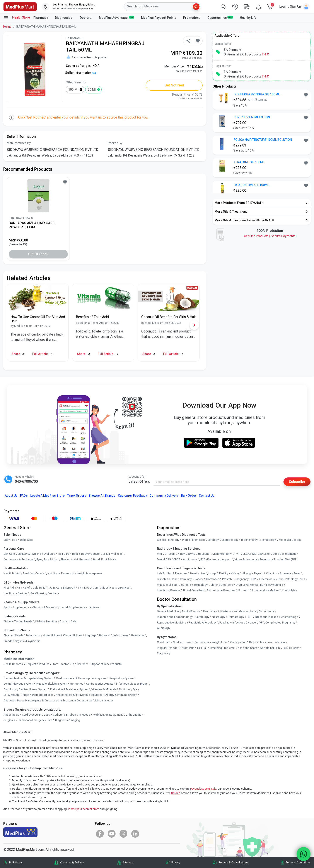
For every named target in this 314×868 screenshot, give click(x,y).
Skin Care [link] (9, 554)
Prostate (227, 579)
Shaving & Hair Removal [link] (75, 559)
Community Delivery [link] (72, 862)
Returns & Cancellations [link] (233, 862)
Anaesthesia (11, 715)
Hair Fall (202, 648)
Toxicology (201, 585)
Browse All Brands (102, 496)
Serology (213, 540)
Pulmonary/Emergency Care (35, 720)
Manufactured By (19, 143)
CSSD (47, 715)
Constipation (238, 642)
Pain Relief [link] (23, 588)
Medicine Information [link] (19, 659)
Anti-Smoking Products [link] (45, 593)
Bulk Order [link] (16, 862)
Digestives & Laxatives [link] (115, 588)
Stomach (244, 590)
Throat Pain (187, 648)
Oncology (10, 689)
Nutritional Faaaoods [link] (61, 574)
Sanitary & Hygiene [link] (29, 554)
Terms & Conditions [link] (298, 862)
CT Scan (170, 554)
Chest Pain (164, 642)
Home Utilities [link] (51, 636)
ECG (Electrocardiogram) (216, 559)
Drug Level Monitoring (250, 585)
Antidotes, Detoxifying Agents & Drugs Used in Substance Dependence (48, 700)
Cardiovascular (31, 715)
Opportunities (220, 17)
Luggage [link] (91, 636)
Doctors (86, 18)
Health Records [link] (13, 664)
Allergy (247, 574)
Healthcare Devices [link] (15, 593)
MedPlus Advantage (117, 17)
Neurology (218, 617)
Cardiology (202, 617)
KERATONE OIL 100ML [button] (249, 162)
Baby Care (26, 540)
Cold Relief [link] (40, 588)
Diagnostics (64, 18)
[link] (20, 6)
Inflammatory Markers (266, 590)
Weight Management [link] (90, 574)
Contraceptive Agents (100, 684)
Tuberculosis (267, 579)
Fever (297, 574)
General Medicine (168, 611)
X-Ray (181, 554)
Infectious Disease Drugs (132, 684)
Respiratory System (122, 678)
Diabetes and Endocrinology (175, 617)
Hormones (77, 684)
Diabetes (163, 579)
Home (7, 27)
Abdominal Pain (270, 648)
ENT (249, 617)
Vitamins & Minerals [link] (44, 607)
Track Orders (77, 496)
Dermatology (236, 617)
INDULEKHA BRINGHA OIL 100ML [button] (256, 94)
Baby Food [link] (10, 540)
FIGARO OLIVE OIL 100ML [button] (251, 185)
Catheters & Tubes (64, 715)
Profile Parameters (193, 540)
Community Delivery (164, 496)
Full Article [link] (42, 354)
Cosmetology (289, 617)
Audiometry (190, 559)
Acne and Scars (247, 648)
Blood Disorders (193, 590)
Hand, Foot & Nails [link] (105, 559)
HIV (254, 579)
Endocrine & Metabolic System (69, 689)
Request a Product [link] (37, 664)
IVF (261, 623)
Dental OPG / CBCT (169, 559)
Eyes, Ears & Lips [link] (47, 559)
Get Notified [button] (174, 85)
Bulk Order (189, 496)
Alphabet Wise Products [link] (107, 664)
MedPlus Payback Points (159, 18)
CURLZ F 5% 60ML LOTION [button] (252, 117)
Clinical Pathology (168, 540)
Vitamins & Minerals (104, 689)
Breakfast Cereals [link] (34, 574)
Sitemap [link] (128, 862)
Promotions (192, 18)
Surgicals (9, 720)
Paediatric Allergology (203, 623)
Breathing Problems (222, 648)
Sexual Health (291, 648)
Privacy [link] (176, 862)
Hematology (268, 540)
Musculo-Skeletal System (52, 684)
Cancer (199, 579)
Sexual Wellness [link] (113, 554)
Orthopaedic (133, 715)
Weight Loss (220, 642)
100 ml (73, 90)
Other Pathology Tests (291, 579)
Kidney (235, 574)
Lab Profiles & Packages (172, 574)
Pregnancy (242, 579)
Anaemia (285, 574)
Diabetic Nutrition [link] (46, 621)
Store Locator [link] (60, 664)
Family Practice (191, 611)
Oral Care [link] (49, 554)
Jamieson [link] (94, 607)
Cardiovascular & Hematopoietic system (81, 678)
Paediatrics (210, 611)
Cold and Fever (182, 642)
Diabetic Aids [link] (68, 621)
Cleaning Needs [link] (13, 636)
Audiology (164, 628)
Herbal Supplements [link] (72, 607)
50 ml (92, 90)
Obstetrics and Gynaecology (238, 611)
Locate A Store (47, 496)
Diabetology (266, 611)
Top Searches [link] (80, 664)
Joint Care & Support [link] (62, 588)
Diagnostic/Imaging (68, 720)
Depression (202, 642)
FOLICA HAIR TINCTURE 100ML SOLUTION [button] (263, 140)
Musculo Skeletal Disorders (174, 585)
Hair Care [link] (64, 554)
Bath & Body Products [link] (86, 554)
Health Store (17, 18)
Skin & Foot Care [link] (88, 588)
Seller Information (81, 73)
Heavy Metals (275, 585)
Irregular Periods (167, 648)
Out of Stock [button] (38, 254)
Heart (194, 574)
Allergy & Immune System (121, 695)
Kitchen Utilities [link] (73, 636)
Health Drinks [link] (12, 574)
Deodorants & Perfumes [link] (19, 559)
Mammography (222, 554)
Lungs (212, 574)
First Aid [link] (9, 588)
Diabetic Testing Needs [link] (18, 621)
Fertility (224, 574)
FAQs (24, 496)
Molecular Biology (290, 540)
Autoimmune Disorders (221, 590)
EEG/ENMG (250, 554)
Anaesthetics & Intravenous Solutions (79, 695)
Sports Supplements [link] (16, 607)
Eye (135, 689)
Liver (203, 574)
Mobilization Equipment (108, 715)
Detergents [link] (33, 636)
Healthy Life (248, 18)
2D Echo (265, 554)
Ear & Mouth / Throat (16, 695)
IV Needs (84, 715)
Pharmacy (41, 18)
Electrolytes (290, 590)
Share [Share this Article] (18, 354)
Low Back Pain (276, 642)
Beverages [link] (138, 636)
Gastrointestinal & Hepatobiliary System (28, 678)
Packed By (115, 143)
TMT (237, 554)
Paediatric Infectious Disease (238, 623)
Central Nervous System (18, 684)
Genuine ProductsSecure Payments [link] (270, 236)
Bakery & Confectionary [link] (114, 636)
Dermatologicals (42, 695)
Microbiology (230, 540)
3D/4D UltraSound (199, 554)
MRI (159, 554)
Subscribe (297, 481)
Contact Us (206, 496)
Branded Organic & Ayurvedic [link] (22, 641)
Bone (174, 579)
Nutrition (124, 689)
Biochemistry (249, 540)
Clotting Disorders (222, 585)
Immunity (186, 579)
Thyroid (259, 574)
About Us (11, 496)
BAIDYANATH (74, 38)
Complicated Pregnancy (280, 623)
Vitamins (271, 574)
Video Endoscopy (246, 559)
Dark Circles (257, 642)
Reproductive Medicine (172, 623)
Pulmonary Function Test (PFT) (279, 559)
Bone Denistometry (284, 554)
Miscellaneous (104, 700)
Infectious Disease (169, 590)
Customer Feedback (132, 496)
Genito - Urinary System (33, 689)
